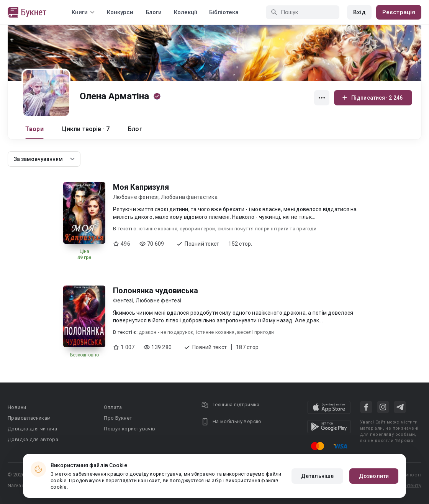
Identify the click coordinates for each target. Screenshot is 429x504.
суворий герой (197, 229)
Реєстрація (399, 12)
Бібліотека (224, 12)
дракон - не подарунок (166, 332)
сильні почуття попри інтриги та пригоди (267, 229)
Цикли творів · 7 (86, 129)
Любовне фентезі (136, 197)
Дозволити (374, 476)
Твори (34, 129)
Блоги (154, 12)
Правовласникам (29, 418)
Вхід (359, 12)
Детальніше (317, 476)
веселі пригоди (256, 332)
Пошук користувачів (129, 429)
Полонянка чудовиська (156, 291)
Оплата (113, 407)
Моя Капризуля (141, 187)
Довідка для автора (33, 439)
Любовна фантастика (189, 197)
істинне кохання (158, 229)
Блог (135, 129)
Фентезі (123, 300)
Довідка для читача (32, 429)
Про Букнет (118, 418)
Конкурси (120, 12)
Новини (17, 407)
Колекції (185, 12)
